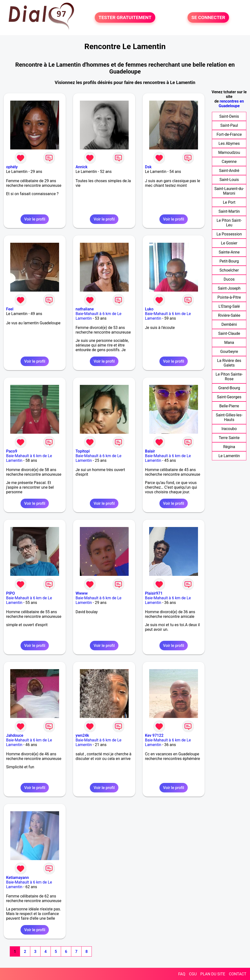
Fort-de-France (229, 134)
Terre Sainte (229, 438)
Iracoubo (229, 429)
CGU (193, 974)
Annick (81, 167)
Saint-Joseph (229, 288)
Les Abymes (229, 143)
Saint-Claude (229, 333)
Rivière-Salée (229, 315)
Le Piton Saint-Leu (229, 223)
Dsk (148, 167)
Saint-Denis (229, 116)
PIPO (10, 593)
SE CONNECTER (208, 17)
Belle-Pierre (229, 406)
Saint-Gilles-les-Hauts (229, 417)
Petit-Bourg (229, 261)
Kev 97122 (154, 735)
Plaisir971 (154, 593)
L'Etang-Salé (229, 306)
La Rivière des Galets (229, 363)
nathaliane (85, 309)
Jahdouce (15, 735)
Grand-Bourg (229, 388)
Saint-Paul (229, 125)
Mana (229, 342)
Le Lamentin (229, 456)
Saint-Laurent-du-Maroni (229, 191)
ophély (12, 167)
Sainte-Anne (229, 252)
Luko (149, 309)
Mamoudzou (229, 153)
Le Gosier (229, 243)
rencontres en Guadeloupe (231, 104)
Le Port (229, 202)
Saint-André (229, 171)
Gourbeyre (229, 352)
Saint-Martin (229, 211)
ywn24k (82, 735)
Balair (150, 451)
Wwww (82, 593)
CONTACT (238, 974)
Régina (229, 447)
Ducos (229, 279)
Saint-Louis (229, 180)
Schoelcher (229, 270)
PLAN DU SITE (213, 974)
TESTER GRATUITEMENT (125, 17)
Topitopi (83, 451)
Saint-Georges (229, 397)
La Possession (229, 234)
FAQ (182, 974)
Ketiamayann (17, 878)
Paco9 (12, 451)
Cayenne (229, 162)
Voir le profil (35, 219)
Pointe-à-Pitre (229, 297)
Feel (10, 309)
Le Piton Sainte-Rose (229, 377)
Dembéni (229, 324)
